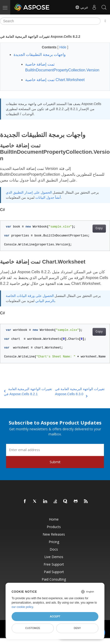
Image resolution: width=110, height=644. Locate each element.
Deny (77, 628)
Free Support (54, 564)
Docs (54, 549)
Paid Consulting (54, 579)
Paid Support (54, 572)
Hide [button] (63, 47)
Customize (33, 628)
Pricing (54, 542)
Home (54, 519)
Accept (55, 616)
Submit (55, 462)
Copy (99, 228)
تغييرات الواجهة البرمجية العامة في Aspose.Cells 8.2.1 (28, 391)
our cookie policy (22, 607)
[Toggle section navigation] (105, 21)
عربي (82, 7)
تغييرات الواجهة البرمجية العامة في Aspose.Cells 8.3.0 (80, 392)
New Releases (54, 534)
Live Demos (54, 557)
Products (54, 527)
